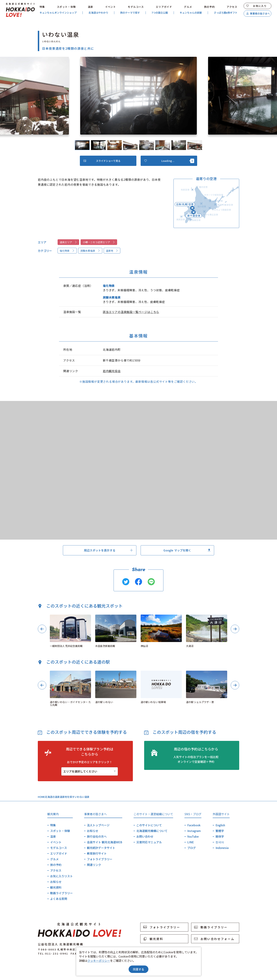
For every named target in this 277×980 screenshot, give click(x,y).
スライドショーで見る (102, 161)
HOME (41, 797)
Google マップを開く (187, 550)
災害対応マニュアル (149, 842)
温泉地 (112, 251)
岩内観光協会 (112, 371)
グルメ (188, 7)
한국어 (220, 842)
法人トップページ (98, 825)
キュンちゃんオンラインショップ (58, 13)
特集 (42, 7)
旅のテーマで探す (130, 13)
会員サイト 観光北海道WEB (105, 842)
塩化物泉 (67, 251)
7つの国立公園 (160, 13)
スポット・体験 (66, 7)
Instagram (194, 831)
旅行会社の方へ (97, 836)
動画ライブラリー (61, 893)
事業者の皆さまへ (258, 13)
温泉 (91, 7)
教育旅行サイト (97, 853)
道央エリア (68, 242)
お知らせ (56, 882)
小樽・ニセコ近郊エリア (99, 242)
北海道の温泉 (52, 797)
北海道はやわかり (98, 13)
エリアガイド (164, 7)
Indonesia (222, 848)
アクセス (232, 7)
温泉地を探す (67, 797)
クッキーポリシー (99, 961)
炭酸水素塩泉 (90, 251)
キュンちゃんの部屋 (191, 13)
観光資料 (56, 887)
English (220, 825)
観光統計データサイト (101, 848)
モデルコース (136, 7)
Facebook (194, 825)
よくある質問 (59, 899)
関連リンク (94, 865)
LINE (191, 842)
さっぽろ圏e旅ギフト (226, 13)
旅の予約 (210, 7)
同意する (138, 969)
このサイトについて (149, 825)
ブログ (191, 848)
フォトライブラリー (100, 859)
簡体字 (220, 836)
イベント (111, 7)
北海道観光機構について (152, 831)
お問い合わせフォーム (214, 939)
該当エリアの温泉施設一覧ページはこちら (131, 312)
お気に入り (257, 6)
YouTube (193, 836)
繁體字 (220, 831)
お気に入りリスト (61, 876)
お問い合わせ (145, 836)
